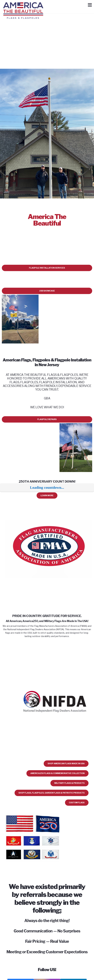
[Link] (23, 5)
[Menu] (90, 5)
